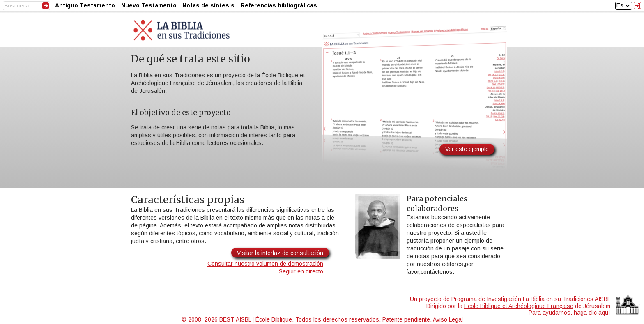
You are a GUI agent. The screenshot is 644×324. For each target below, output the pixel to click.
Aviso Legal (448, 319)
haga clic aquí (592, 313)
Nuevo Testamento (149, 5)
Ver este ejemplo (467, 149)
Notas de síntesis (208, 5)
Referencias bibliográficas (279, 5)
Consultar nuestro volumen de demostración (265, 264)
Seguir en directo (301, 271)
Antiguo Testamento (85, 5)
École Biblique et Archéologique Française (519, 306)
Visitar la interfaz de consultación (280, 253)
